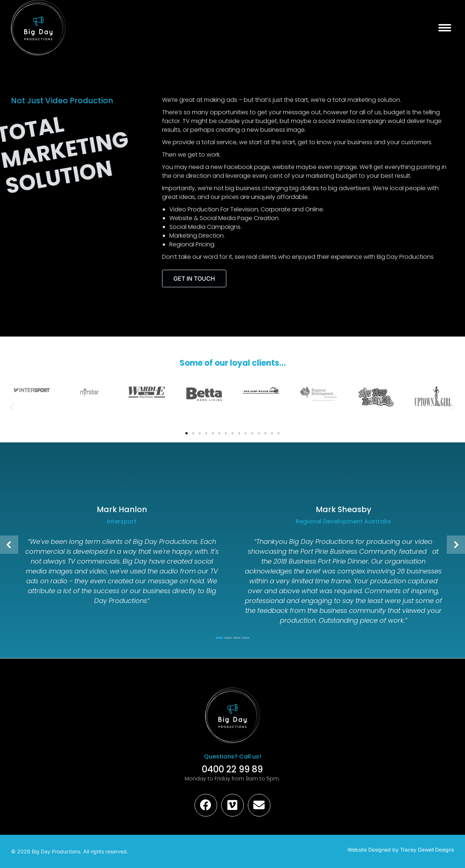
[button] (12, 407)
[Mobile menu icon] (445, 28)
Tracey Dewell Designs (427, 850)
